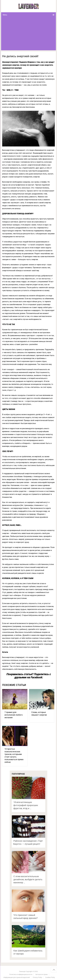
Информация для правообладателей (17, 977)
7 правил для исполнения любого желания (14, 715)
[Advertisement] (28, 34)
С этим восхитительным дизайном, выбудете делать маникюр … (28, 879)
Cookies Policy (50, 977)
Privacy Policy (37, 977)
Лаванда (22, 971)
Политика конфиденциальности (21, 974)
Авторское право (42, 974)
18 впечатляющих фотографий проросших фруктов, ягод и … (26, 805)
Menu (5, 15)
